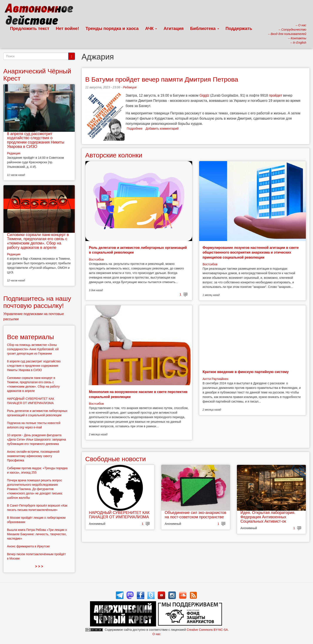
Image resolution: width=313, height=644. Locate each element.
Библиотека (205, 28)
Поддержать (239, 28)
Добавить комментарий (162, 129)
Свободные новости (116, 459)
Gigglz (204, 95)
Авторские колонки (114, 155)
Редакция (130, 87)
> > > (39, 566)
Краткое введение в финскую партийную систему (246, 372)
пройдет (275, 95)
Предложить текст (30, 28)
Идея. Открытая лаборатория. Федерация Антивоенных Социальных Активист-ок (268, 517)
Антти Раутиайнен (215, 379)
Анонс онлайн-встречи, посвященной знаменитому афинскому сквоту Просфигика (33, 456)
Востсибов (96, 259)
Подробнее (135, 129)
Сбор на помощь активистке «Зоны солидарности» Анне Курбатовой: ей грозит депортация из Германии (33, 349)
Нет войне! (67, 28)
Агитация (173, 28)
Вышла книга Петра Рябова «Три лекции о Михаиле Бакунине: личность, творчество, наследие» (37, 534)
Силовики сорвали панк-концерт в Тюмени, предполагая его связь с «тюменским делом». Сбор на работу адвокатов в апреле (38, 241)
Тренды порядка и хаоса (112, 28)
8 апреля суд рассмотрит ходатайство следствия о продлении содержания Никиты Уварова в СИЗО (36, 140)
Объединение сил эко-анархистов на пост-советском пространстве (196, 515)
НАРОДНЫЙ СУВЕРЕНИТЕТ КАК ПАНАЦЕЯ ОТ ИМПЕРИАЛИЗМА (119, 515)
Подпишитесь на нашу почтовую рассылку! (37, 302)
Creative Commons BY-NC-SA (207, 630)
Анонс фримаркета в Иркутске (28, 546)
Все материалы (30, 337)
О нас (156, 634)
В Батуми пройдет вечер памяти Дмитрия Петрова (162, 79)
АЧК (151, 28)
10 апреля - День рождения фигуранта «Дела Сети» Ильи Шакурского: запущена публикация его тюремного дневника (36, 439)
